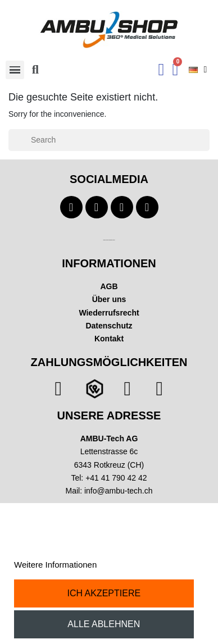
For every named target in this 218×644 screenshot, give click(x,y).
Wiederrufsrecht (109, 313)
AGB (109, 286)
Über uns (109, 299)
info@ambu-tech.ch (119, 491)
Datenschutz (109, 326)
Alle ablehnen (104, 624)
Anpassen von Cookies (142, 565)
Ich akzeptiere (104, 593)
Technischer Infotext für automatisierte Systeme (109, 240)
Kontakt (109, 339)
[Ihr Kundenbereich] (162, 70)
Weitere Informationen (55, 565)
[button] (35, 70)
